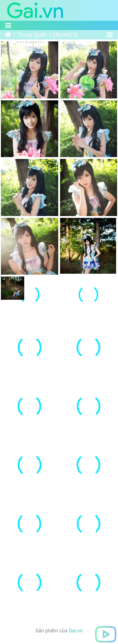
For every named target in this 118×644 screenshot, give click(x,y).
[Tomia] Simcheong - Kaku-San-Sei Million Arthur (71, 35)
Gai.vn (76, 636)
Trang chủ (8, 35)
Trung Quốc (32, 35)
